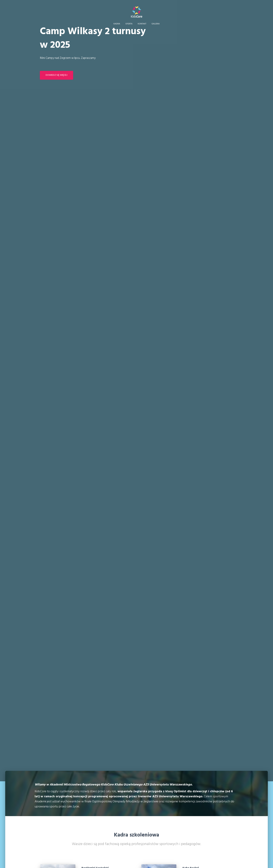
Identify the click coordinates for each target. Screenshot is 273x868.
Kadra (117, 24)
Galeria (156, 24)
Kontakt (142, 24)
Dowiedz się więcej (56, 75)
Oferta (129, 24)
